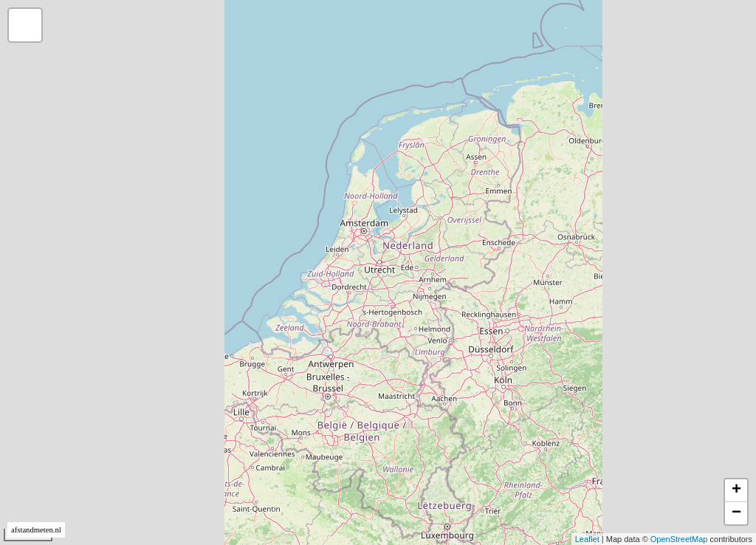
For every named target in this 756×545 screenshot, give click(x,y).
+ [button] (736, 490)
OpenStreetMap (679, 539)
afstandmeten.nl (36, 530)
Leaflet (587, 539)
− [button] (736, 513)
